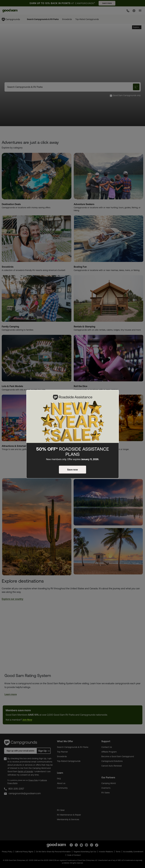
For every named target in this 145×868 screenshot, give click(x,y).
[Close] (115, 394)
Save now (72, 470)
